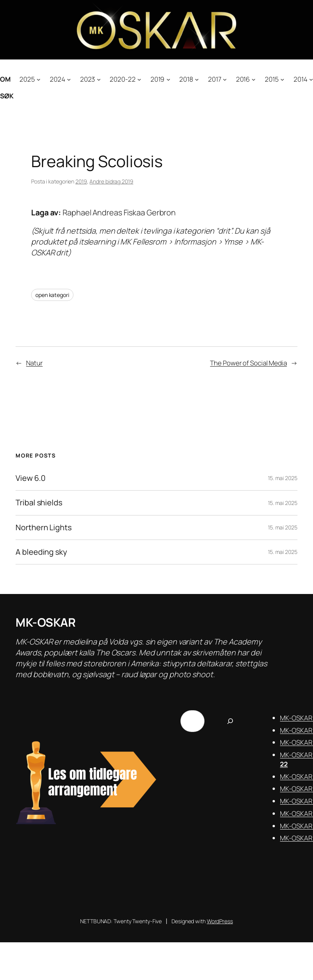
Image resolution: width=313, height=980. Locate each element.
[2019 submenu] (168, 79)
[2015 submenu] (282, 79)
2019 (81, 181)
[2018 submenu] (197, 79)
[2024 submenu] (69, 79)
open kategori (52, 295)
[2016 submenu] (254, 79)
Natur (34, 363)
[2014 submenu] (311, 79)
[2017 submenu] (225, 79)
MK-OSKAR (45, 622)
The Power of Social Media (248, 363)
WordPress (220, 921)
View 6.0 (30, 478)
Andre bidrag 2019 (111, 181)
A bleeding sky (41, 552)
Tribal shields (39, 503)
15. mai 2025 (283, 478)
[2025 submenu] (38, 79)
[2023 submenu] (99, 79)
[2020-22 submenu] (139, 79)
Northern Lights (44, 528)
